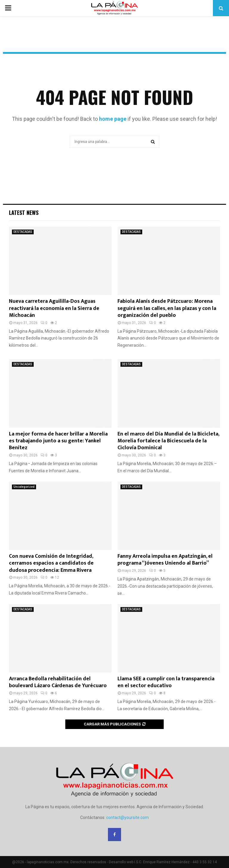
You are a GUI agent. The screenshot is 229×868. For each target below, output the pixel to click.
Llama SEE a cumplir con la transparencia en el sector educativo (166, 682)
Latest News (24, 213)
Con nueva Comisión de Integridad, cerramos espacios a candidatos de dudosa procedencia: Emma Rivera (51, 563)
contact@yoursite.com (127, 817)
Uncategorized (24, 487)
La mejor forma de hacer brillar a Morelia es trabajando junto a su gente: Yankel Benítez (58, 441)
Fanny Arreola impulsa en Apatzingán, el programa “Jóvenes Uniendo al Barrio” (165, 560)
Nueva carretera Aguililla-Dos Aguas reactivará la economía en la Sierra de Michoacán (54, 308)
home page (113, 119)
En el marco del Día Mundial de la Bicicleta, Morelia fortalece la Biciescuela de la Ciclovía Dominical (168, 441)
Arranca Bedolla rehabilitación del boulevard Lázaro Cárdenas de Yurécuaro (58, 682)
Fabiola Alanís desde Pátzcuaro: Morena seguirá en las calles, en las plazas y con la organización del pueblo (167, 308)
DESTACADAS (23, 232)
